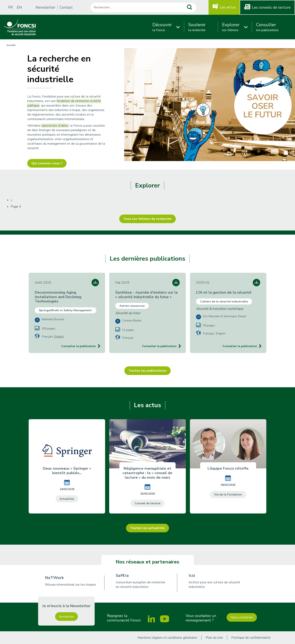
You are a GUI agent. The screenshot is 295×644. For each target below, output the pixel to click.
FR (10, 7)
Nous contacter (242, 617)
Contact (66, 7)
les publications (267, 27)
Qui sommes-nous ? (47, 163)
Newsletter (45, 7)
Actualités (67, 499)
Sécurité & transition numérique (220, 309)
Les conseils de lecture (271, 7)
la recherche (197, 27)
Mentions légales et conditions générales (167, 638)
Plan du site (214, 638)
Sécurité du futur (128, 313)
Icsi (192, 575)
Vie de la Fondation (228, 495)
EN (19, 7)
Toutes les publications (147, 371)
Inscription (66, 617)
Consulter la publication (79, 346)
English (59, 337)
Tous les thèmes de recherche (147, 219)
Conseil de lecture (147, 503)
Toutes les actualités (147, 528)
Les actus (228, 7)
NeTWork (54, 578)
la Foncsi (162, 27)
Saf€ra (122, 575)
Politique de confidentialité (251, 638)
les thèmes (231, 27)
